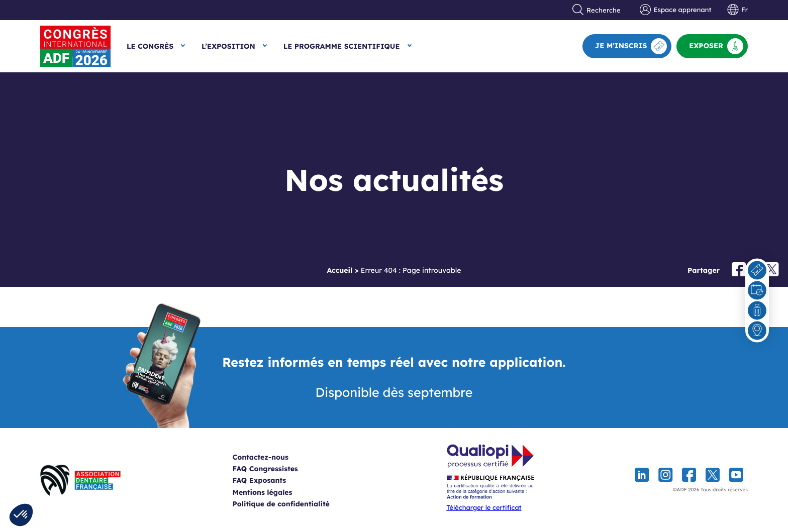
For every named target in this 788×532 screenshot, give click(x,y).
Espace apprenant (675, 10)
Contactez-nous (273, 457)
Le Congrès (150, 46)
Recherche (597, 10)
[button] (21, 515)
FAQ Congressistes (277, 469)
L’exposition (228, 46)
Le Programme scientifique (342, 46)
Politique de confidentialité (293, 504)
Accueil (339, 270)
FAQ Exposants (272, 480)
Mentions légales (275, 492)
